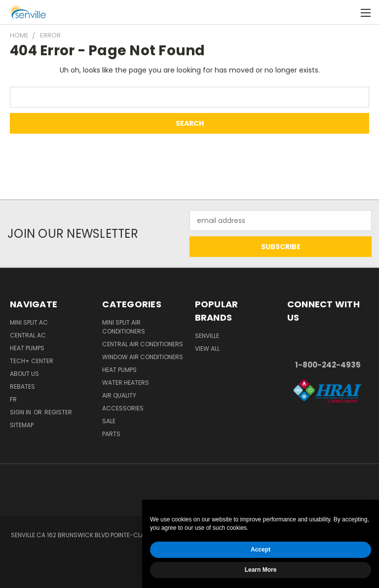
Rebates (22, 386)
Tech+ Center (32, 361)
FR (13, 399)
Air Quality (119, 395)
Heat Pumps (27, 348)
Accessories (123, 408)
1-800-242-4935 (328, 365)
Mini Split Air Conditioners (124, 327)
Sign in (21, 412)
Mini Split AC (29, 322)
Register (58, 412)
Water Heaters (126, 383)
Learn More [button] (261, 570)
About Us (24, 374)
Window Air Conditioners (143, 357)
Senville (207, 336)
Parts (111, 434)
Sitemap (22, 425)
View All (207, 349)
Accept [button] (261, 550)
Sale (109, 421)
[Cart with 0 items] (347, 12)
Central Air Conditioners (143, 344)
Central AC (28, 335)
